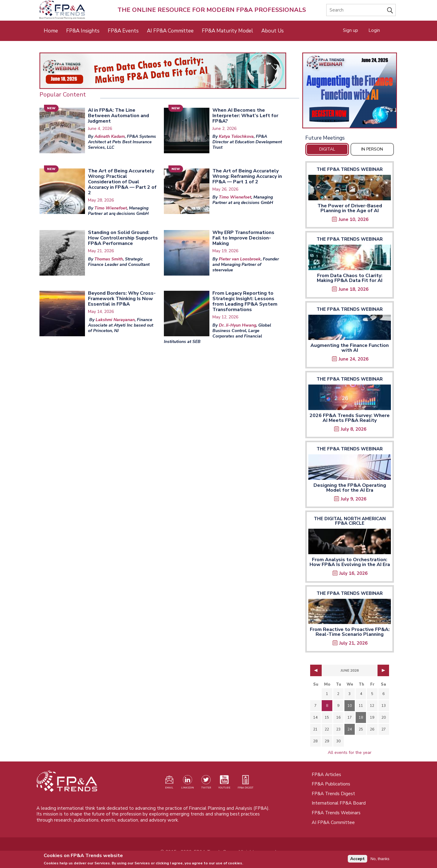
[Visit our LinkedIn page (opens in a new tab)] (188, 783)
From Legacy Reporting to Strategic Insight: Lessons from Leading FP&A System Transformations (245, 301)
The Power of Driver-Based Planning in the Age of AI (350, 208)
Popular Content (63, 95)
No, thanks (380, 859)
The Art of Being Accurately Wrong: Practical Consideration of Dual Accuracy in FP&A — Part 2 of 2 (122, 182)
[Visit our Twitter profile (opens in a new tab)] (206, 783)
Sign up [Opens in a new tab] (351, 30)
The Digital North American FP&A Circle (350, 521)
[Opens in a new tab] (350, 90)
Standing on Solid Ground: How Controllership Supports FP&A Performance (123, 238)
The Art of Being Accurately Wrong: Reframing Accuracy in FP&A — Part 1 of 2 (247, 176)
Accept (357, 860)
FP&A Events (123, 31)
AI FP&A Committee (170, 31)
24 (350, 729)
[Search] (361, 10)
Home (51, 31)
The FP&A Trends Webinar (350, 169)
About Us (273, 31)
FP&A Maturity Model (227, 31)
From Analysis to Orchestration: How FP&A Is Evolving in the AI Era (350, 562)
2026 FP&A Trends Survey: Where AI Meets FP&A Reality (350, 418)
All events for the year (350, 753)
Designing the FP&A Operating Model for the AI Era (350, 488)
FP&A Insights (83, 31)
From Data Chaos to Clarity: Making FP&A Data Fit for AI (350, 278)
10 (350, 706)
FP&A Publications (331, 784)
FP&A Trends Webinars (336, 813)
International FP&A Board (339, 803)
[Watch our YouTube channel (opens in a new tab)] (224, 783)
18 (361, 717)
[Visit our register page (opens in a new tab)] (169, 783)
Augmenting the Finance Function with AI (350, 348)
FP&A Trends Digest (333, 794)
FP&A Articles (326, 775)
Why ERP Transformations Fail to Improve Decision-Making (243, 238)
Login (374, 30)
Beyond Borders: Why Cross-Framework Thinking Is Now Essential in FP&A (122, 299)
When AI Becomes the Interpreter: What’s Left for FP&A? (245, 116)
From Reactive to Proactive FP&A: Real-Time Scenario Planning (350, 632)
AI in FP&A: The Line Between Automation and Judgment (119, 116)
